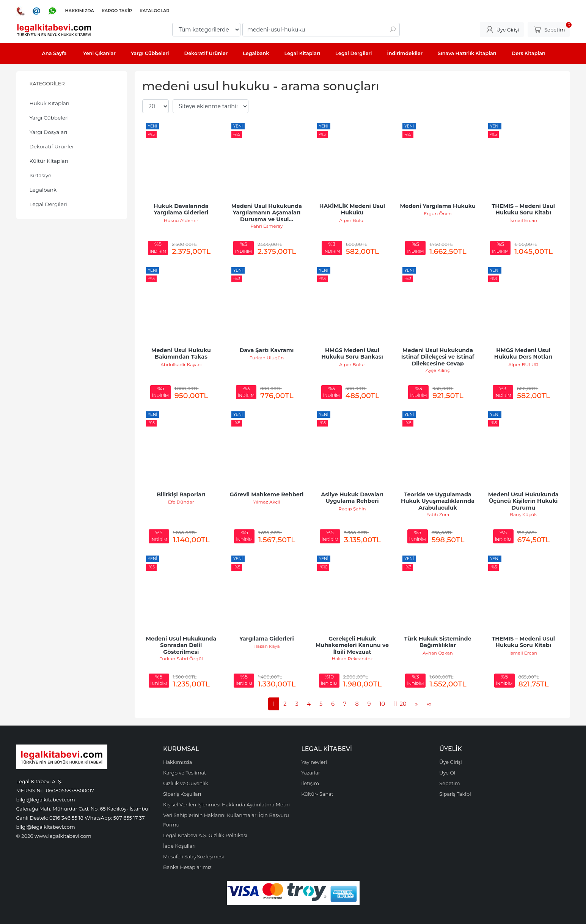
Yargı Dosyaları (49, 132)
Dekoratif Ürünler (52, 146)
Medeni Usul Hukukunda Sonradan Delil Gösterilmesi (182, 645)
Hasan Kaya (267, 646)
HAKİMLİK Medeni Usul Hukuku (353, 209)
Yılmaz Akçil (266, 502)
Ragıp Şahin (352, 509)
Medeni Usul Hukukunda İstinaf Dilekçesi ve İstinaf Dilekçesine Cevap (439, 357)
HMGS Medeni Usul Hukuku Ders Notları (523, 354)
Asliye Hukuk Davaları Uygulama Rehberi (353, 498)
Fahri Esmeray (266, 226)
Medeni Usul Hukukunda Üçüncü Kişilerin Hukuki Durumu (524, 501)
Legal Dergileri (48, 204)
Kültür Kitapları (49, 161)
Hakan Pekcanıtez (352, 659)
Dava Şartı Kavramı (267, 350)
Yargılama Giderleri (267, 639)
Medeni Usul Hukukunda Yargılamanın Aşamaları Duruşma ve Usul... (267, 213)
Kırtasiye (41, 175)
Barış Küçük (523, 514)
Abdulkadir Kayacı (181, 364)
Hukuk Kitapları (49, 103)
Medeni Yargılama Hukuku (438, 206)
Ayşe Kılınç (438, 370)
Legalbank (43, 190)
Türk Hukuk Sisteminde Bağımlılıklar (439, 642)
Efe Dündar (181, 502)
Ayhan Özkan (438, 653)
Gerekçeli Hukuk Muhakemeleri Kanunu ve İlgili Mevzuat (353, 645)
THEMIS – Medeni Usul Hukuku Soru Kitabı (524, 209)
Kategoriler (47, 84)
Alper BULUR (523, 364)
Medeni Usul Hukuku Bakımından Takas (182, 354)
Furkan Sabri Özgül (181, 659)
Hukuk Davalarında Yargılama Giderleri (182, 209)
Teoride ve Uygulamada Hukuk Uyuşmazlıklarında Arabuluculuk (438, 501)
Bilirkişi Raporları (181, 494)
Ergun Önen (438, 213)
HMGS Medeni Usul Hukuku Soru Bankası (352, 354)
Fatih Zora (438, 514)
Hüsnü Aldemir (181, 220)
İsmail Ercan (523, 220)
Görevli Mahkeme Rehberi (266, 494)
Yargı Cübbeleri (49, 118)
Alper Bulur (352, 220)
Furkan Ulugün (267, 358)
